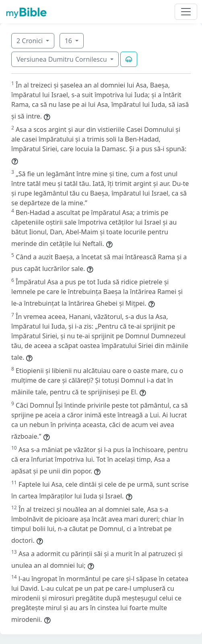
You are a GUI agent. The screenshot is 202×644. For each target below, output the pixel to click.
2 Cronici (30, 41)
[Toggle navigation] (186, 12)
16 (69, 41)
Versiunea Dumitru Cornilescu (63, 59)
